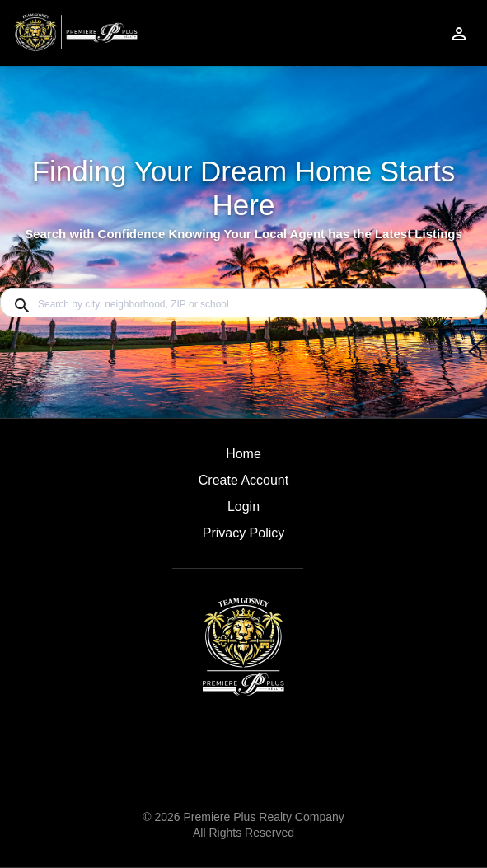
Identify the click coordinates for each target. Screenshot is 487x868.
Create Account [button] (243, 480)
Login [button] (243, 507)
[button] (243, 511)
